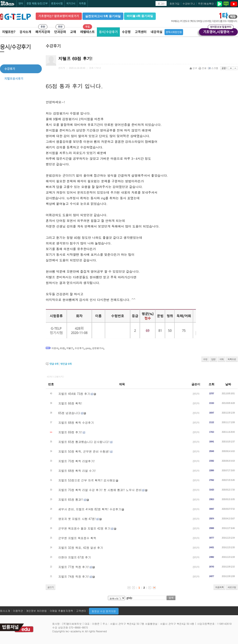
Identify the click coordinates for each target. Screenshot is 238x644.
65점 (62, 348)
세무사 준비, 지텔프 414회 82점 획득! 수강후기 (90, 509)
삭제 (222, 359)
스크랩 (213, 68)
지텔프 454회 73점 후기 (74, 394)
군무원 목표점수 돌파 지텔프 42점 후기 (84, 528)
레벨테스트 (87, 32)
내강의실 (157, 32)
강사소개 (25, 32)
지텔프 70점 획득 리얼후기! (77, 461)
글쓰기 (51, 587)
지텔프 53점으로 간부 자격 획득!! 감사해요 (87, 480)
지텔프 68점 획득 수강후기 (76, 423)
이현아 (55, 348)
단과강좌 (60, 32)
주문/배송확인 (206, 3)
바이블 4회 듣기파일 (140, 16)
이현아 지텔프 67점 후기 (75, 557)
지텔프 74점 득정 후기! (74, 576)
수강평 (126, 32)
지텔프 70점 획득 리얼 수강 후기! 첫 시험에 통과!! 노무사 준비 (100, 490)
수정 (205, 359)
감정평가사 (98, 348)
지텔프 (70, 348)
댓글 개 (54, 364)
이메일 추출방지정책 (61, 611)
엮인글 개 (66, 364)
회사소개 (5, 611)
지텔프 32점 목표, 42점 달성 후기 (81, 548)
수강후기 (79, 348)
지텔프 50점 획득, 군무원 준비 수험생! (84, 451)
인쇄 (203, 68)
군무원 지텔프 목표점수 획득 (77, 538)
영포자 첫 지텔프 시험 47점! (77, 519)
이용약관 (18, 611)
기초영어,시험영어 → (218, 31)
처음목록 (219, 587)
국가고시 (71, 3)
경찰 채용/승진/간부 (37, 3)
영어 (21, 3)
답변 (213, 359)
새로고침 (232, 587)
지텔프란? (9, 32)
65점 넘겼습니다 (69, 413)
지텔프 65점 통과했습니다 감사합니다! (84, 442)
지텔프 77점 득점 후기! (74, 567)
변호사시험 (57, 3)
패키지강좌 (43, 32)
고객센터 (141, 32)
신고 (194, 68)
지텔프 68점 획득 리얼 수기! (77, 471)
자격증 (82, 3)
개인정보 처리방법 (36, 611)
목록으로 (232, 359)
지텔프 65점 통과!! (71, 499)
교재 (73, 32)
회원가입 (175, 3)
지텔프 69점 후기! (70, 432)
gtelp (88, 348)
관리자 (196, 394)
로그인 (161, 3)
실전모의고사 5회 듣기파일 (103, 16)
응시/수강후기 (108, 32)
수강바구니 (189, 3)
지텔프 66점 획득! (70, 403)
